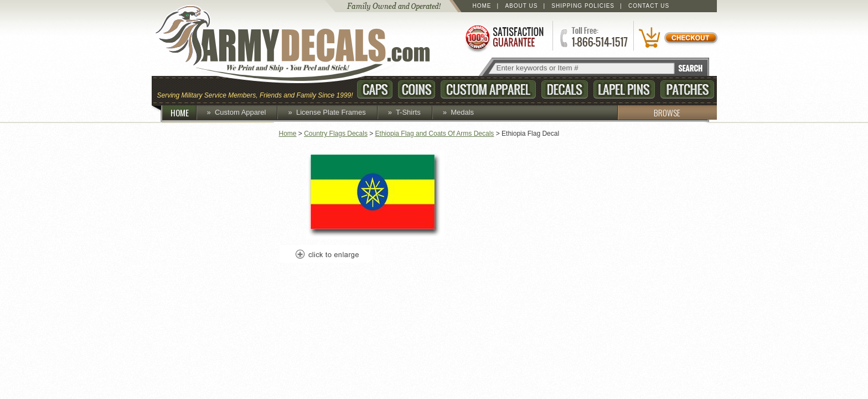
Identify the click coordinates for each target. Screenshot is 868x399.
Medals (462, 112)
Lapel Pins (624, 89)
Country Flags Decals (336, 134)
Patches (687, 89)
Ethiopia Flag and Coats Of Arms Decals (435, 134)
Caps (375, 89)
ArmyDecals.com (303, 44)
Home (482, 6)
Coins (417, 89)
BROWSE (649, 112)
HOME (184, 112)
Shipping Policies (583, 6)
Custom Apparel (488, 89)
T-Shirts (408, 112)
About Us (521, 6)
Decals (565, 89)
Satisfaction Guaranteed (504, 37)
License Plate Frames (331, 112)
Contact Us (649, 6)
